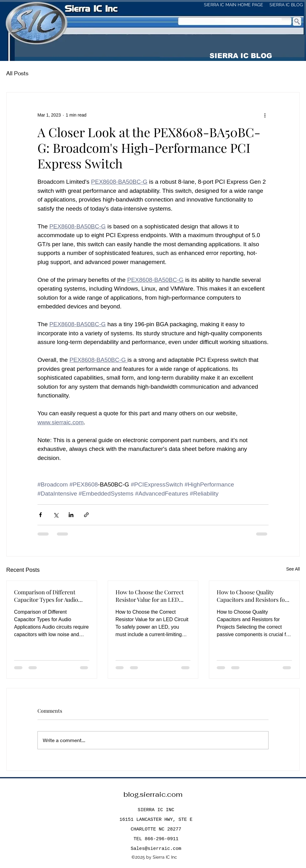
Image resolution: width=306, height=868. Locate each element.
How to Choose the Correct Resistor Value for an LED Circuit (150, 596)
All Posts (17, 73)
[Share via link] (86, 515)
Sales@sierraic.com (156, 849)
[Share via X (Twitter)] (56, 515)
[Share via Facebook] (40, 515)
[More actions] (265, 115)
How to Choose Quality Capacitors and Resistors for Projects (252, 596)
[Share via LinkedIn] (71, 515)
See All (293, 569)
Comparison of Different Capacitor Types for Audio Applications (46, 596)
